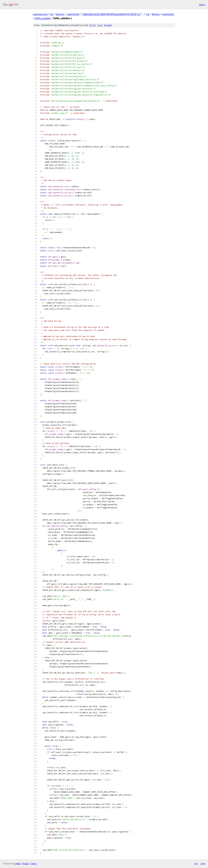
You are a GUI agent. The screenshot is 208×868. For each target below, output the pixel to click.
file (92, 25)
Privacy (25, 864)
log (100, 25)
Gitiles (18, 864)
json (203, 863)
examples (168, 14)
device (156, 14)
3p (52, 14)
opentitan (73, 14)
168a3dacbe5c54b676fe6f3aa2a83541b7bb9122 (111, 14)
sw (148, 14)
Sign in (202, 5)
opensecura (40, 14)
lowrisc (60, 14)
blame (108, 25)
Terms (34, 864)
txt (196, 863)
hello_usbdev (43, 18)
